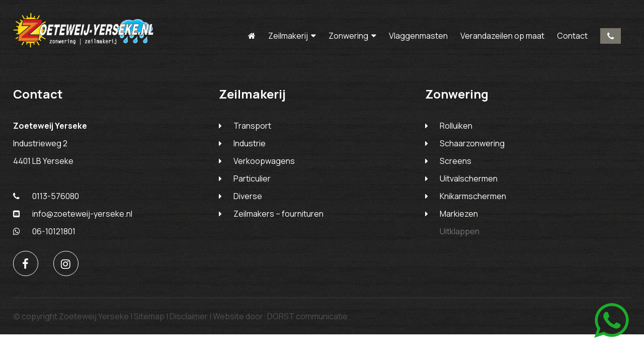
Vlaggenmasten (418, 36)
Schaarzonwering (472, 143)
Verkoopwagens (264, 161)
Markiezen (459, 214)
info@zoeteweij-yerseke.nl (73, 214)
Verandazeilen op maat (502, 36)
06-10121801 (44, 231)
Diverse (248, 196)
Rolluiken (456, 126)
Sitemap (149, 316)
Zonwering (348, 36)
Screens (456, 161)
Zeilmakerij (288, 36)
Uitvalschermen (469, 178)
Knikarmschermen (473, 196)
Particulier (252, 178)
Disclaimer (189, 316)
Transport (252, 126)
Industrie (250, 143)
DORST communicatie (307, 316)
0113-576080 (611, 36)
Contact (572, 36)
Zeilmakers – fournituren (278, 214)
